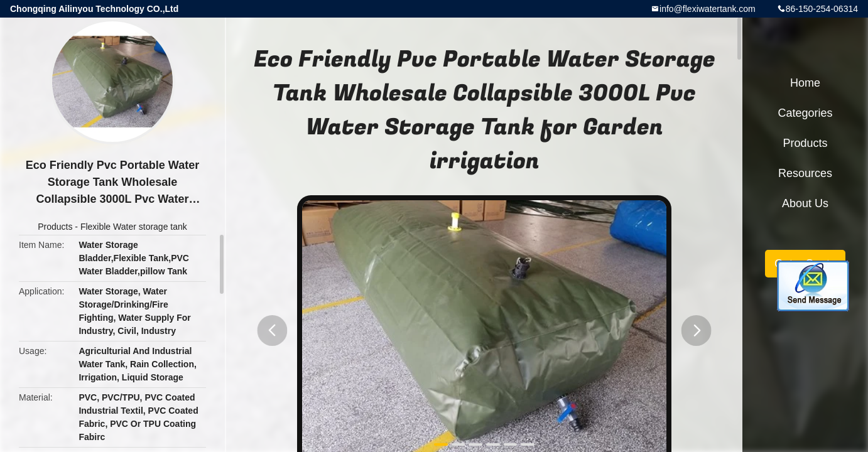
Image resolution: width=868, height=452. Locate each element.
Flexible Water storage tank (134, 227)
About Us (805, 203)
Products (55, 227)
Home (805, 83)
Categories (805, 113)
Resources (805, 173)
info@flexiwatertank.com (708, 9)
